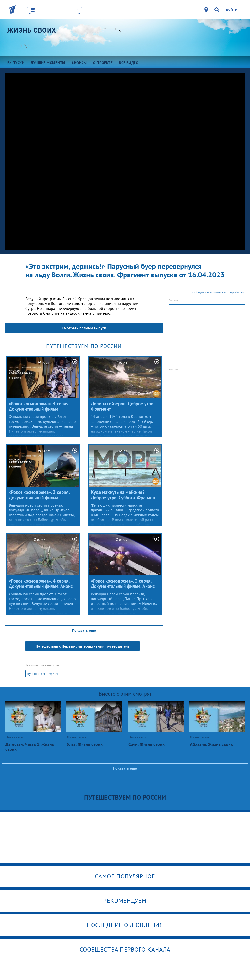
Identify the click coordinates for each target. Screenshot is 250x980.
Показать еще (84, 630)
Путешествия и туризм (42, 674)
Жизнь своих (32, 30)
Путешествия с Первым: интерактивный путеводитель (83, 646)
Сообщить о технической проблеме (218, 292)
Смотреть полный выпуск (84, 328)
